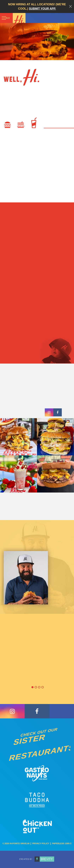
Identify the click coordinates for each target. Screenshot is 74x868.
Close (70, 6)
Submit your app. (42, 9)
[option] (37, 612)
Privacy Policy (41, 843)
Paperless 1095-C (62, 843)
